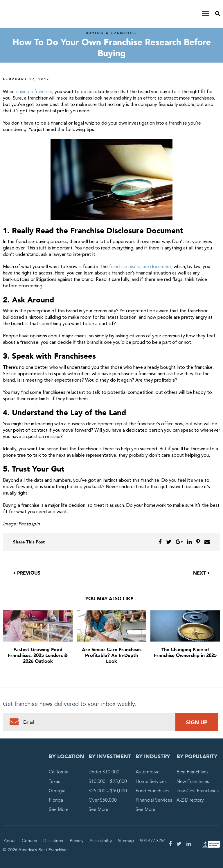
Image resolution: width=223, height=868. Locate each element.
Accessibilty (101, 841)
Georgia (57, 791)
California (59, 772)
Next (202, 573)
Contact (29, 841)
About (10, 841)
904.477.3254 (153, 841)
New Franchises (193, 782)
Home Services (151, 782)
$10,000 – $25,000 (108, 782)
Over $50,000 (103, 800)
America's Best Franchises (37, 14)
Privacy (77, 841)
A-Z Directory (190, 800)
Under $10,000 (104, 772)
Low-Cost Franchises (198, 791)
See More (59, 809)
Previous (27, 573)
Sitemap (126, 841)
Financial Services (154, 800)
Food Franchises (152, 791)
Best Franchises (193, 772)
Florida (56, 800)
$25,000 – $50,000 (108, 791)
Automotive (148, 772)
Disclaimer (53, 841)
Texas (54, 782)
